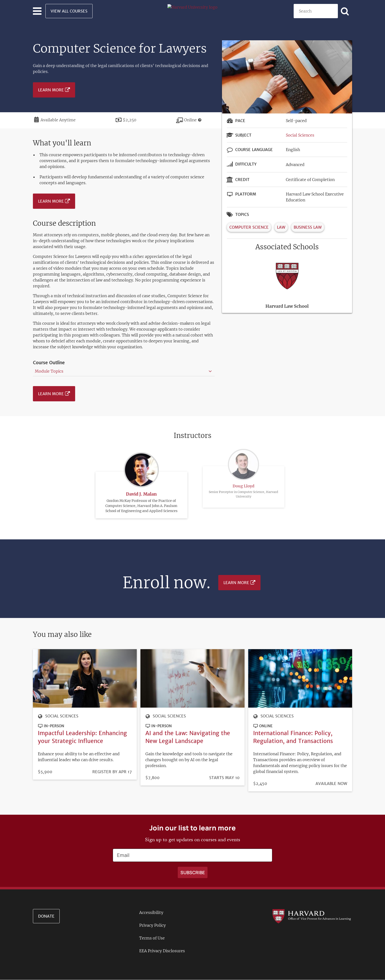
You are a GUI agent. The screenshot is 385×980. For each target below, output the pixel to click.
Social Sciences (300, 135)
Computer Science (249, 227)
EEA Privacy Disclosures (162, 951)
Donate (46, 916)
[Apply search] (345, 11)
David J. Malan (141, 483)
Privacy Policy (152, 925)
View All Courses (69, 11)
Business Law (308, 227)
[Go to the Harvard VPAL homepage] (312, 916)
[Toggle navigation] (37, 11)
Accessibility (151, 912)
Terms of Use (152, 938)
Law (281, 227)
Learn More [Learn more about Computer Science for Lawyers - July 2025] (51, 90)
